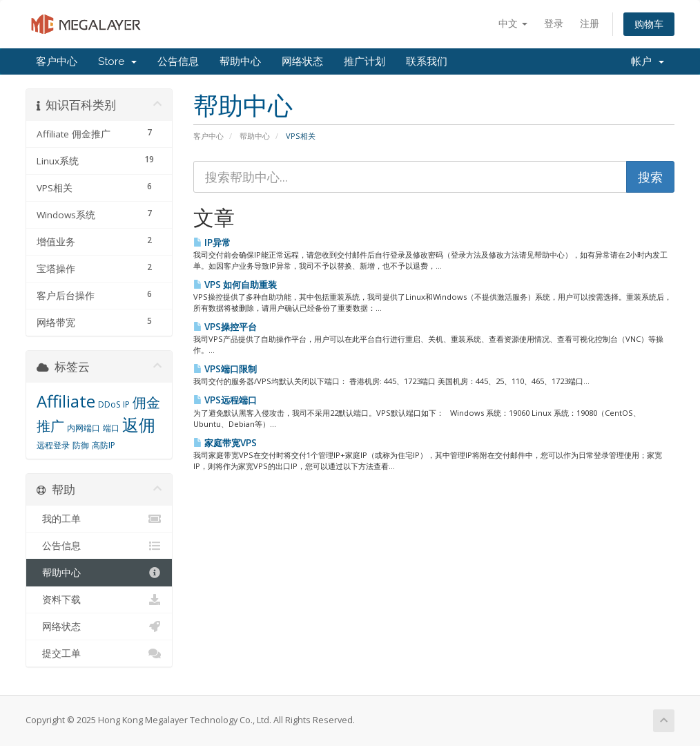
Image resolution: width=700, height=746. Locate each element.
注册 (590, 23)
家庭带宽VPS (225, 443)
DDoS (109, 404)
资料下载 (99, 600)
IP (126, 404)
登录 (554, 23)
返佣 (139, 424)
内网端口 (84, 428)
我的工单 (99, 519)
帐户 (648, 61)
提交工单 (99, 653)
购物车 (649, 24)
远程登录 (53, 445)
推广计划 (364, 61)
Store (117, 61)
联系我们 (427, 61)
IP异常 (212, 242)
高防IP (104, 445)
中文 (513, 23)
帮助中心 (240, 61)
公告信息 (178, 61)
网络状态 (302, 61)
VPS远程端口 (225, 400)
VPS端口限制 (225, 369)
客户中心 (57, 61)
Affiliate (66, 401)
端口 (111, 428)
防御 (81, 445)
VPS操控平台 (225, 327)
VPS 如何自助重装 (235, 285)
